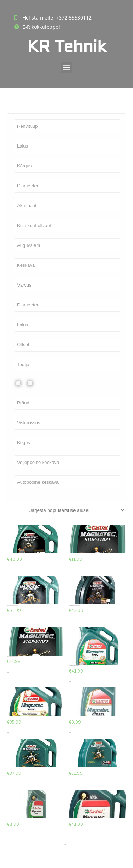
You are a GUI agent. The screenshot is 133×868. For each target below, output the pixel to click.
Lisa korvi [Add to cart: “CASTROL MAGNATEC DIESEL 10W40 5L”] (8, 784)
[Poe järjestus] (76, 510)
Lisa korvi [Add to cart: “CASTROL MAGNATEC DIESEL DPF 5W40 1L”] (70, 733)
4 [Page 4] (67, 845)
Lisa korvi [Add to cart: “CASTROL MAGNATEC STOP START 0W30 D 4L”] (70, 621)
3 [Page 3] (66, 845)
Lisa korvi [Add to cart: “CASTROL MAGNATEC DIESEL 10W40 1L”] (8, 835)
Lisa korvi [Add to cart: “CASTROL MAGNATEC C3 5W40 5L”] (70, 835)
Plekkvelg (24, 383)
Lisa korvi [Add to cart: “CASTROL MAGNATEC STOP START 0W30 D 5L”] (8, 621)
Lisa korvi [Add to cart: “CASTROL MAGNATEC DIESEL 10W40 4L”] (70, 784)
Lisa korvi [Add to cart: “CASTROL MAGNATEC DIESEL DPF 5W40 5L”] (70, 682)
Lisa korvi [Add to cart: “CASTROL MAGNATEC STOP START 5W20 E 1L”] (70, 570)
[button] (66, 68)
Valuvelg (36, 383)
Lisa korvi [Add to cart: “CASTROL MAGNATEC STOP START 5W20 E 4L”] (8, 570)
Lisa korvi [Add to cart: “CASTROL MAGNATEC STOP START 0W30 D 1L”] (8, 672)
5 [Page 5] (68, 845)
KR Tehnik (67, 47)
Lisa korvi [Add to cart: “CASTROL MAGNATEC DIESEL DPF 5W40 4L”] (8, 733)
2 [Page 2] (65, 845)
